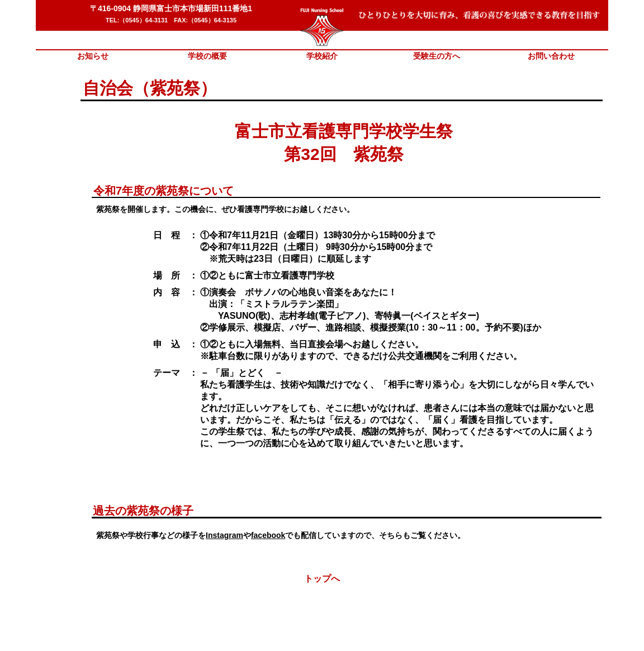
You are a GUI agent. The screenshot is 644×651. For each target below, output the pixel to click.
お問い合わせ (551, 56)
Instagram (224, 535)
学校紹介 (322, 56)
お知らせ (93, 56)
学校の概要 (207, 56)
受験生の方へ (437, 56)
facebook (268, 535)
